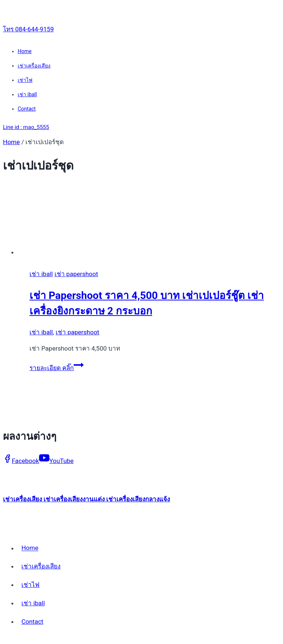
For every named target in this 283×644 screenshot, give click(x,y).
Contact (27, 109)
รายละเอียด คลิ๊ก (57, 368)
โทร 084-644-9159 (28, 29)
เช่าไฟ (25, 80)
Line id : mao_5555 (26, 127)
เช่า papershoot (76, 274)
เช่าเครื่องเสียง (34, 66)
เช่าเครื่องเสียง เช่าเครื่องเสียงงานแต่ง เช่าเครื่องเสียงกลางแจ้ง (86, 499)
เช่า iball (27, 94)
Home (25, 51)
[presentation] (149, 225)
